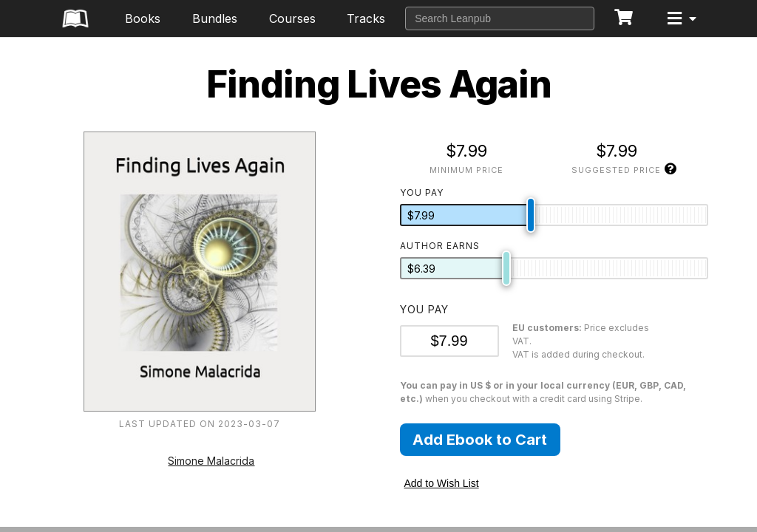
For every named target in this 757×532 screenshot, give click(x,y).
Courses (292, 18)
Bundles (215, 18)
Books (143, 18)
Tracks (366, 18)
